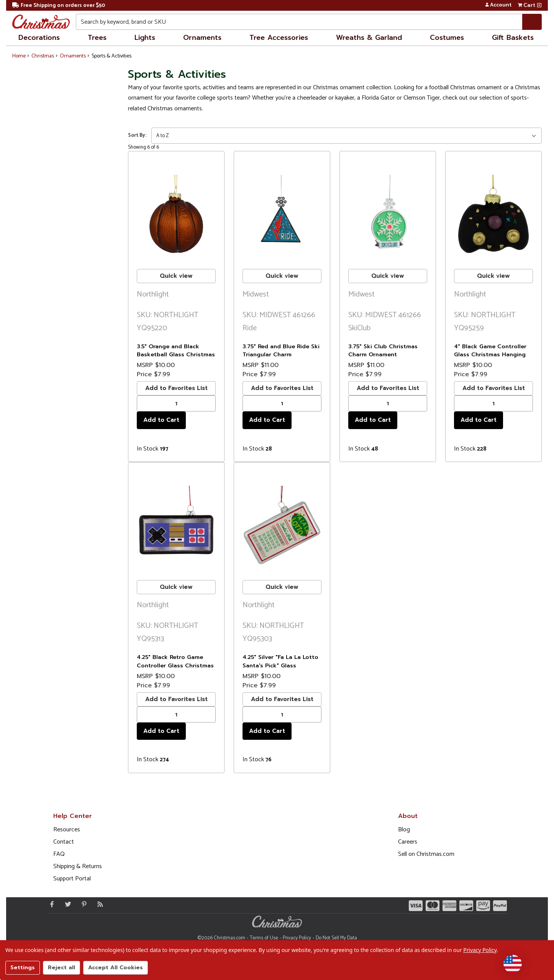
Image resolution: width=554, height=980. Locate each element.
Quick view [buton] (176, 276)
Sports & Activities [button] (111, 56)
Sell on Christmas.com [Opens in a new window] (426, 854)
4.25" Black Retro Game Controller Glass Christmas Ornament (175, 665)
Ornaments (202, 38)
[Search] (532, 22)
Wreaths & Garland (369, 38)
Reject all (61, 968)
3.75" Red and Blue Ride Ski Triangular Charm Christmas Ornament (281, 355)
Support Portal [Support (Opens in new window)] (72, 879)
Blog (404, 830)
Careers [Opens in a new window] (408, 842)
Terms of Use (264, 938)
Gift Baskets (513, 38)
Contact (64, 842)
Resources (67, 830)
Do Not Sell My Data (336, 938)
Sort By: (137, 135)
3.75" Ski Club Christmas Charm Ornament (383, 351)
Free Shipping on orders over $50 (59, 6)
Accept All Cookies (116, 968)
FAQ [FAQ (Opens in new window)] (59, 854)
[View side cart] (539, 5)
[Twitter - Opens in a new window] (66, 904)
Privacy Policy (297, 938)
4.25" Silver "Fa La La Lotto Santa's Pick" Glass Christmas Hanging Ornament (280, 669)
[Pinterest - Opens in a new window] (82, 904)
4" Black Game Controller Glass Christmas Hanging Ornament (490, 355)
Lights (145, 38)
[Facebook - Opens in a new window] (50, 904)
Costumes (447, 38)
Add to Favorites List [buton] (176, 388)
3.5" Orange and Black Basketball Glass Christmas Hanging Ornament (176, 355)
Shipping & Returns (78, 866)
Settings (23, 968)
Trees (97, 38)
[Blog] (98, 904)
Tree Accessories (279, 38)
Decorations (39, 38)
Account (498, 5)
